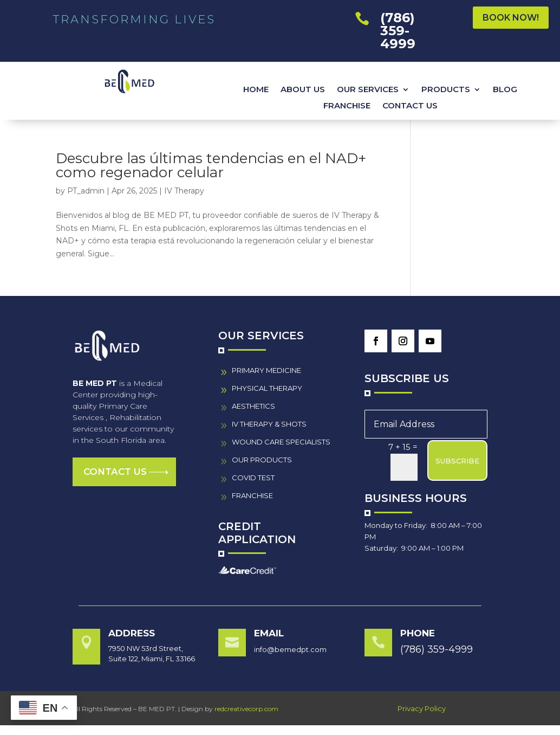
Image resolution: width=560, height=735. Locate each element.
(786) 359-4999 (398, 31)
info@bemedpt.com (290, 649)
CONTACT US (410, 106)
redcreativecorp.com (246, 709)
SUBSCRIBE (457, 461)
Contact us (115, 472)
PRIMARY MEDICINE (266, 370)
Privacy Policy (422, 708)
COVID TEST (253, 478)
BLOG (505, 90)
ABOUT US (303, 90)
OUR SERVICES (368, 90)
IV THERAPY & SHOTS (269, 424)
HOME (256, 90)
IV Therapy (184, 191)
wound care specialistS (281, 442)
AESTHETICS (253, 406)
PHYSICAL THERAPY (267, 388)
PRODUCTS (446, 90)
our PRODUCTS (262, 460)
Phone (418, 633)
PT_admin (86, 191)
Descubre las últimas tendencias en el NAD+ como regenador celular (211, 165)
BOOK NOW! (511, 18)
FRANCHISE (347, 106)
